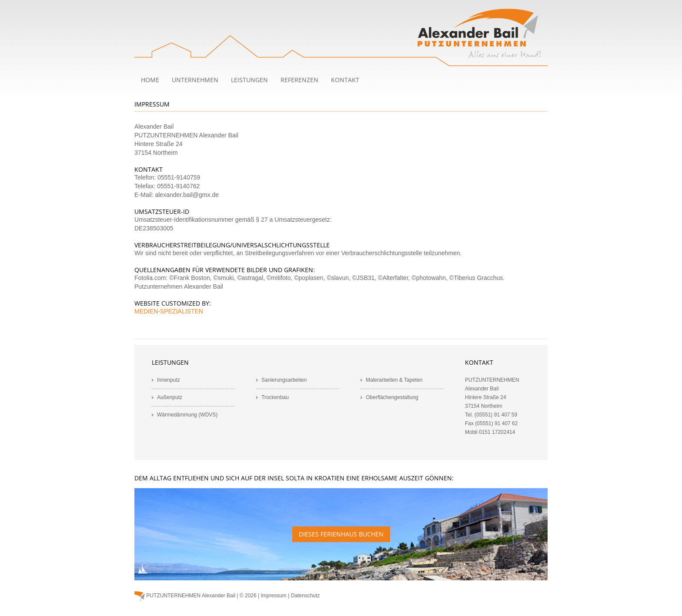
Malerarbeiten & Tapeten (394, 380)
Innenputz (169, 380)
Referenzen (299, 80)
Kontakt (345, 80)
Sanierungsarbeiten (284, 380)
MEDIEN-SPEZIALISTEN (169, 311)
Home (150, 80)
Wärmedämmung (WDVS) (187, 415)
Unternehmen (195, 80)
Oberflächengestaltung (392, 397)
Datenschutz (306, 596)
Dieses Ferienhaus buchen (341, 534)
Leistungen (249, 80)
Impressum (274, 596)
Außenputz (170, 397)
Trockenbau (275, 397)
